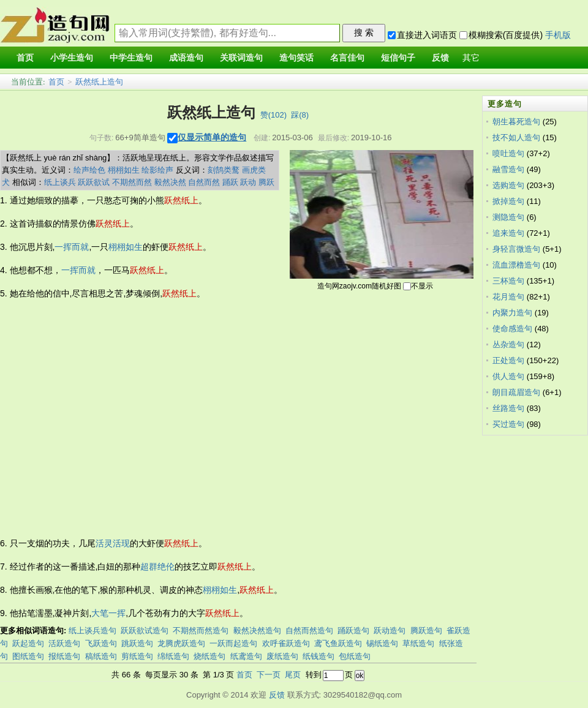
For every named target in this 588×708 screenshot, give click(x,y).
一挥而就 (72, 247)
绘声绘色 (89, 170)
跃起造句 (28, 643)
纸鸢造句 (246, 656)
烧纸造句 (209, 656)
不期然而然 (132, 182)
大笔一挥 (108, 613)
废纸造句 (282, 656)
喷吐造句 (508, 153)
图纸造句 (28, 656)
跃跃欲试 (94, 182)
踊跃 (230, 182)
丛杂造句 (508, 345)
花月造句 (508, 297)
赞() (273, 115)
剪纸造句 (137, 656)
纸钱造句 (318, 656)
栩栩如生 (124, 170)
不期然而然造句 (201, 631)
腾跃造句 (426, 631)
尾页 (293, 675)
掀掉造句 (508, 201)
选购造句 (508, 185)
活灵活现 (113, 543)
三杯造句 (508, 281)
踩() (300, 115)
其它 (471, 58)
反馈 (277, 695)
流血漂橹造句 (516, 265)
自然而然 (204, 182)
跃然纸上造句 (99, 82)
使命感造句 (512, 329)
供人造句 (508, 376)
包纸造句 (355, 656)
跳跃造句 (137, 643)
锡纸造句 (382, 643)
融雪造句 (508, 169)
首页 (56, 82)
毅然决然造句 (257, 631)
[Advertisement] (115, 419)
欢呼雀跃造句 (286, 643)
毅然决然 (170, 182)
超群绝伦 (157, 567)
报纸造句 (64, 656)
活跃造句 (64, 643)
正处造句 (508, 360)
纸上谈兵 (60, 182)
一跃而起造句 (233, 643)
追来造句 (508, 233)
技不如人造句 (516, 137)
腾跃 (266, 182)
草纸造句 (418, 643)
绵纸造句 (173, 656)
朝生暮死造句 (516, 122)
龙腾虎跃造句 (181, 643)
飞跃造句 (101, 643)
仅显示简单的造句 (212, 137)
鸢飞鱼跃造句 (338, 643)
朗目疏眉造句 (516, 392)
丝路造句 (508, 408)
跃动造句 (390, 631)
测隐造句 (508, 217)
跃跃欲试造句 (145, 631)
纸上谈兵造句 (92, 631)
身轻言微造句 (516, 249)
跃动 (248, 182)
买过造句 (508, 424)
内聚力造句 (512, 313)
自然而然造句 (309, 631)
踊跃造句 (353, 631)
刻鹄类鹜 (224, 170)
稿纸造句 (101, 656)
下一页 (269, 675)
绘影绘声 (157, 170)
